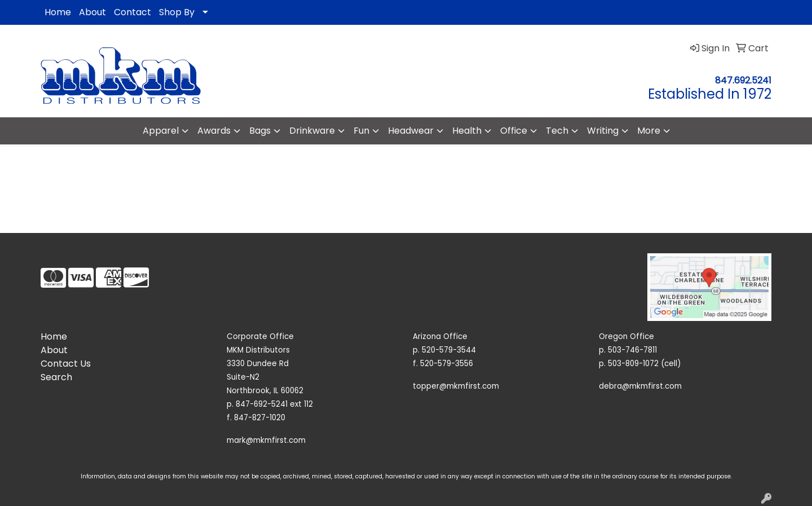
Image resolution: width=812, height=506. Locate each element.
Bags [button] (260, 131)
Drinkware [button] (312, 131)
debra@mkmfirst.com (640, 386)
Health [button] (467, 131)
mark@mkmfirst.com (266, 440)
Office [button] (514, 131)
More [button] (649, 131)
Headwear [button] (411, 131)
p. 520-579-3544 (444, 350)
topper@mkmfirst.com (456, 386)
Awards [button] (214, 131)
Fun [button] (361, 131)
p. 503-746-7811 (628, 350)
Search (56, 377)
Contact (133, 12)
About (92, 12)
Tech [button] (557, 131)
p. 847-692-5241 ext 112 (270, 404)
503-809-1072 (633, 364)
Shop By (177, 12)
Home (58, 12)
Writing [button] (603, 131)
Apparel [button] (161, 131)
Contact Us (66, 364)
